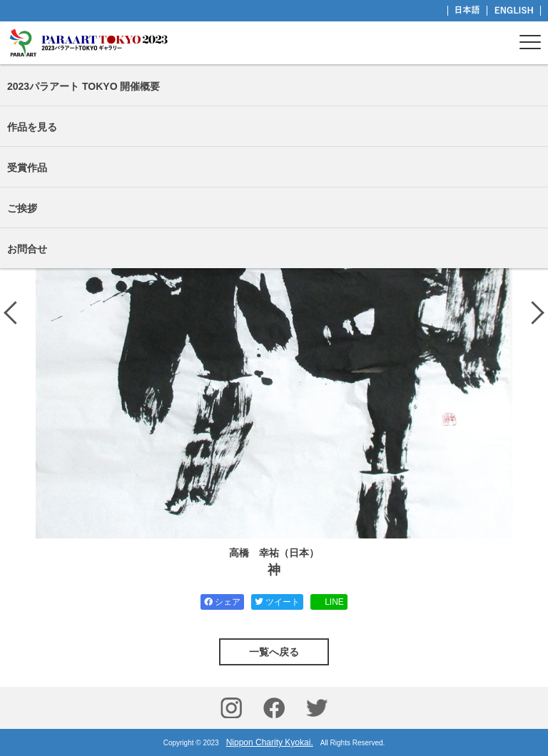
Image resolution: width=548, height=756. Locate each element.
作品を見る (32, 127)
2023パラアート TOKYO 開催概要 (83, 86)
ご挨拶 (22, 208)
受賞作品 (27, 168)
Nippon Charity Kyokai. (270, 742)
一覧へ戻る (274, 652)
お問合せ (27, 249)
